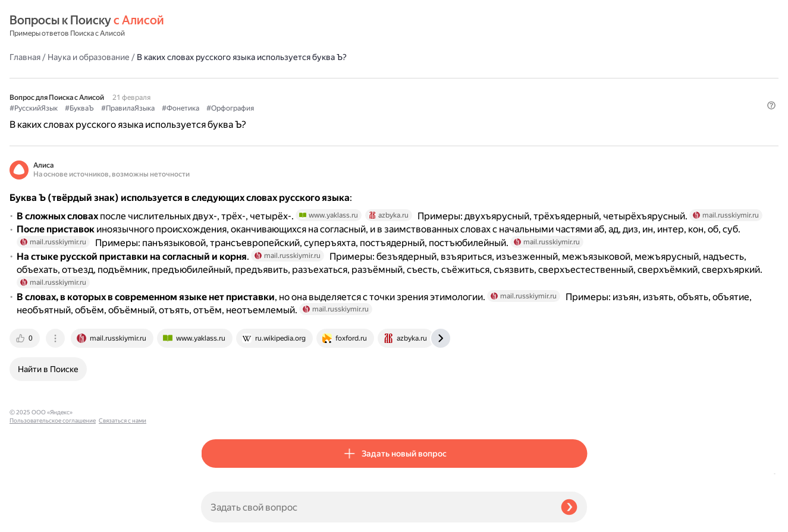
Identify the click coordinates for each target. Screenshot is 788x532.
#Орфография (422, 78)
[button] (580, 97)
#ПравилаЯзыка (319, 78)
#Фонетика (372, 78)
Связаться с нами (33, 518)
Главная (216, 26)
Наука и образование (280, 26)
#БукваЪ (271, 78)
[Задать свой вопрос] (376, 507)
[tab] (217, 410)
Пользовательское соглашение (53, 510)
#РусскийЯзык (225, 78)
